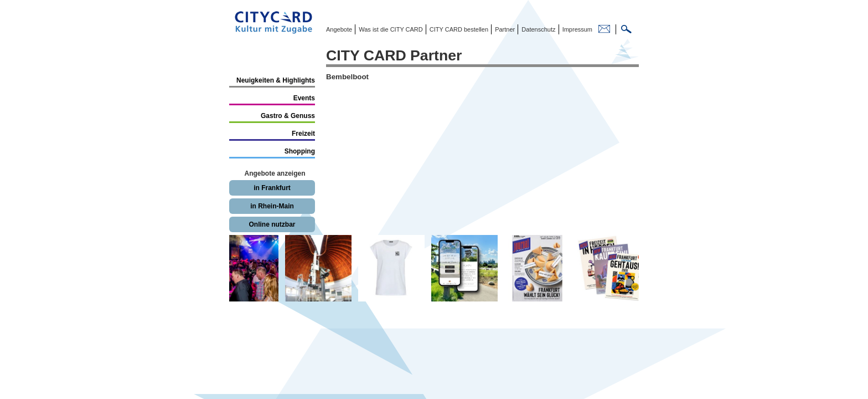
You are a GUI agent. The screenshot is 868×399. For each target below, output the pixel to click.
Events (304, 98)
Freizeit (303, 134)
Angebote (339, 29)
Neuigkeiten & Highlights (276, 80)
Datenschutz (538, 29)
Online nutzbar (272, 224)
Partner (504, 29)
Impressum (577, 29)
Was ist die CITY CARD (390, 29)
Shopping (300, 151)
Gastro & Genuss (288, 116)
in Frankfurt (272, 188)
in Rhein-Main (272, 206)
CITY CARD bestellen (458, 29)
